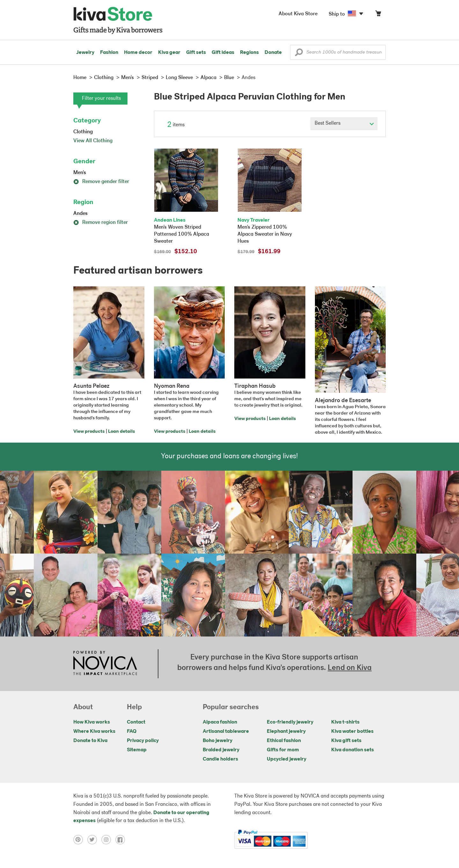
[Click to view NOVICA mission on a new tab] (105, 664)
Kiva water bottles (352, 732)
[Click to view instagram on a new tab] (108, 840)
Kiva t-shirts (345, 722)
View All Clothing (93, 141)
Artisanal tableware (226, 732)
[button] (299, 54)
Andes (80, 214)
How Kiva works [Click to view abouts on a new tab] (92, 722)
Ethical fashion (284, 741)
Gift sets (196, 53)
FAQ (132, 732)
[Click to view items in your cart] (378, 15)
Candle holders (220, 759)
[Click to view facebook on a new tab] (122, 840)
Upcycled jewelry (287, 759)
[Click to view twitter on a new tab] (94, 840)
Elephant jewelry (286, 732)
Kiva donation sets (353, 750)
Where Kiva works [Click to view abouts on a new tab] (94, 732)
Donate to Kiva (90, 741)
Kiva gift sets (346, 741)
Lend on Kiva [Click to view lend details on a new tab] (350, 668)
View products (89, 432)
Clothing (83, 132)
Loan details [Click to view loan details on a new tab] (121, 432)
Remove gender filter (101, 182)
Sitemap (137, 750)
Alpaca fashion (220, 722)
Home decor (138, 53)
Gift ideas (223, 53)
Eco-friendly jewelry (290, 722)
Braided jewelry (221, 750)
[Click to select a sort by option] (344, 124)
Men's (80, 173)
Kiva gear (169, 53)
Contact (136, 722)
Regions (249, 53)
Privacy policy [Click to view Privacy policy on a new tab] (143, 741)
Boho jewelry (218, 741)
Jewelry (85, 53)
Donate (273, 53)
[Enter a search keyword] (338, 52)
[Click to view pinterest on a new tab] (80, 840)
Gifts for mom (283, 750)
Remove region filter (101, 223)
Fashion (109, 53)
